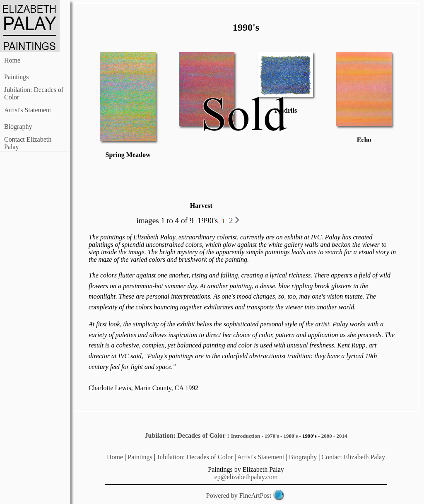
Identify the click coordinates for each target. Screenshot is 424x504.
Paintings (17, 77)
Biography (18, 127)
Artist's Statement (28, 110)
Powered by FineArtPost (239, 496)
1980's (291, 436)
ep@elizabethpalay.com (246, 477)
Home (12, 60)
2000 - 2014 (334, 436)
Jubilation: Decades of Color (185, 435)
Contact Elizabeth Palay (353, 457)
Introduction (246, 436)
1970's (272, 436)
